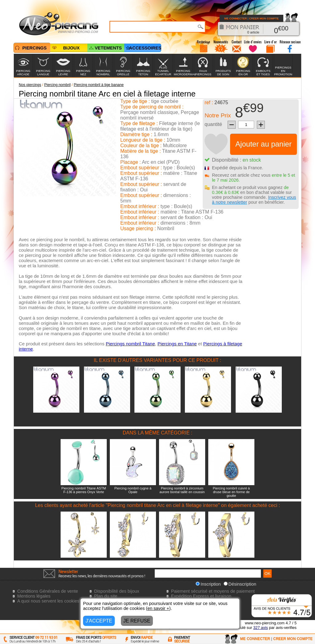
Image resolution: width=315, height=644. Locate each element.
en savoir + (158, 608)
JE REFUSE (137, 621)
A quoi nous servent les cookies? (50, 601)
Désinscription (240, 584)
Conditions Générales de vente (48, 591)
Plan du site (106, 596)
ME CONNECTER (235, 18)
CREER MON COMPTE (264, 18)
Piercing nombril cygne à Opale (133, 490)
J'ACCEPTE (99, 621)
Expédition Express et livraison (201, 596)
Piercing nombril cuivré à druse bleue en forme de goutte (231, 492)
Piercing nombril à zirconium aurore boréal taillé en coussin (182, 490)
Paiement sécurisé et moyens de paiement (213, 591)
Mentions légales (34, 596)
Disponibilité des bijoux (117, 591)
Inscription (208, 584)
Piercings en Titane (177, 344)
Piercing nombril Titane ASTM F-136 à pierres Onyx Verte (84, 490)
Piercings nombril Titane (130, 344)
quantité (213, 124)
